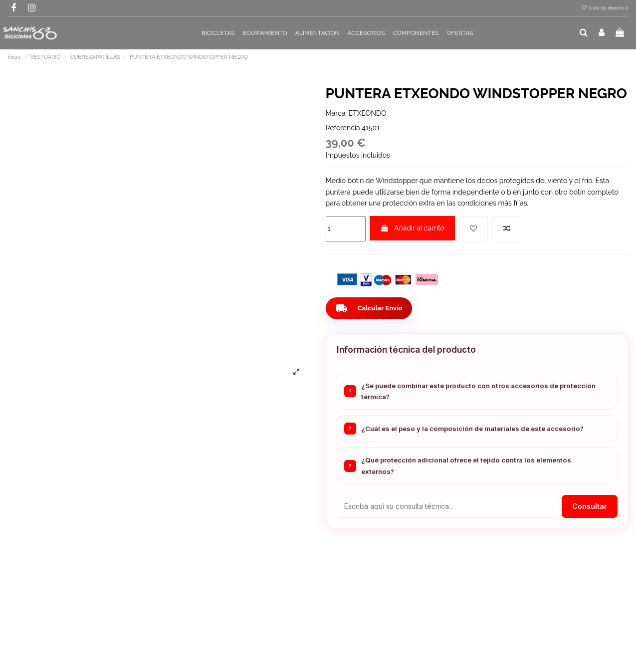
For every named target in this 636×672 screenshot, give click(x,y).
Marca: (336, 113)
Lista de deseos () (605, 8)
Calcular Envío (371, 308)
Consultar (590, 506)
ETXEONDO (368, 113)
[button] (218, 33)
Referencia (343, 128)
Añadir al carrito (412, 228)
